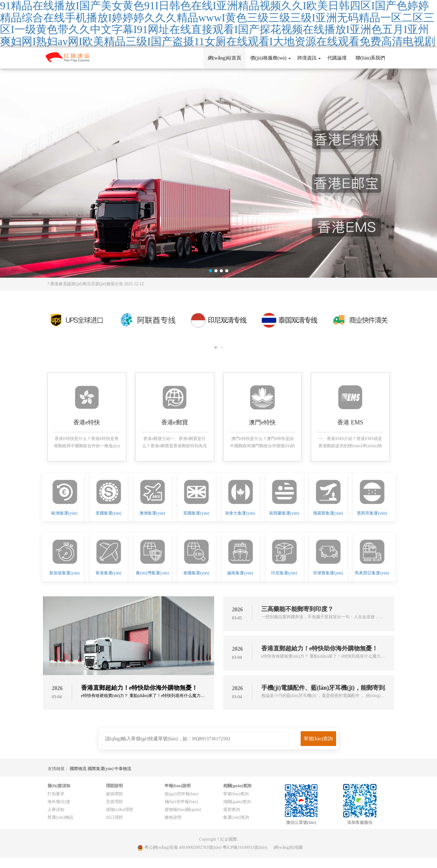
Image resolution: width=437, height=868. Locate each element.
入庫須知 (56, 810)
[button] (211, 271)
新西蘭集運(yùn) (284, 513)
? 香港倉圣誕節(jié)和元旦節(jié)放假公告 (96, 284)
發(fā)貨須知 (59, 786)
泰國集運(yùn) (196, 573)
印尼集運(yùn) (284, 573)
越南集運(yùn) (240, 573)
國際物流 (79, 769)
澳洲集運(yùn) (152, 513)
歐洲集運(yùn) (64, 513)
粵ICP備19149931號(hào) (245, 847)
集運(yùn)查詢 (236, 817)
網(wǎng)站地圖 (288, 847)
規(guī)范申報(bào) (182, 794)
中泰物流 (123, 769)
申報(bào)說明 (178, 786)
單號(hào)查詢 (236, 794)
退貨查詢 (232, 810)
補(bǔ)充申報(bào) (181, 802)
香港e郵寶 (175, 422)
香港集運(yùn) (108, 573)
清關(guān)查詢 (237, 802)
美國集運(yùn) (108, 513)
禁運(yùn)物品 (60, 817)
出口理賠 (114, 817)
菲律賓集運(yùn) (328, 573)
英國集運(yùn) (196, 513)
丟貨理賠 (114, 802)
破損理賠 (114, 794)
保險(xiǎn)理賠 (120, 810)
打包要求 (56, 794)
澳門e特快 (262, 422)
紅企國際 (229, 839)
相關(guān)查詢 (237, 786)
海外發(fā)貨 (59, 802)
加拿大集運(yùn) (240, 513)
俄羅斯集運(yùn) (328, 513)
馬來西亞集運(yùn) (372, 573)
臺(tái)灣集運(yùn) (152, 573)
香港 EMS (350, 422)
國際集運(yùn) (101, 769)
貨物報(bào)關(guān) (183, 810)
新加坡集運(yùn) (64, 573)
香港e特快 (87, 422)
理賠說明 (114, 786)
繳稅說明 (173, 817)
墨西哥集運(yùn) (372, 513)
